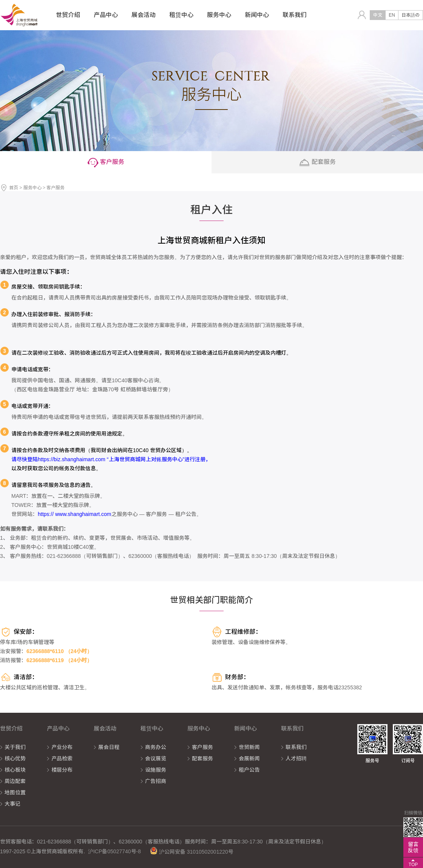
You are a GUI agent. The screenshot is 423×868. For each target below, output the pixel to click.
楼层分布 (62, 770)
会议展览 (156, 758)
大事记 (12, 804)
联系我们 (296, 747)
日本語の (411, 15)
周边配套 (15, 781)
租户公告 (249, 770)
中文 (378, 15)
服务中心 (32, 188)
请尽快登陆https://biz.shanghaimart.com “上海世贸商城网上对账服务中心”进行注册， (111, 459)
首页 (14, 188)
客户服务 (202, 747)
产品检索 (62, 758)
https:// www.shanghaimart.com (75, 514)
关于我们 (15, 747)
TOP (413, 865)
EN (392, 15)
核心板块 (15, 770)
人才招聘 (296, 758)
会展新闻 (249, 758)
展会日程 (109, 747)
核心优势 (15, 758)
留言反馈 (413, 847)
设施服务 (156, 770)
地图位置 (15, 792)
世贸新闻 (249, 747)
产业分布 (62, 747)
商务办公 (156, 747)
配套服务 (202, 758)
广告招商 (156, 781)
